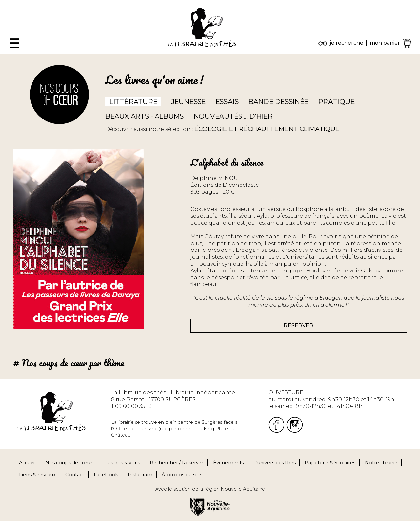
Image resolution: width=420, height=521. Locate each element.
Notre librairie (381, 463)
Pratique (336, 102)
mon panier (385, 43)
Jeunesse (188, 102)
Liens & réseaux (37, 475)
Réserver (299, 326)
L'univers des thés (274, 463)
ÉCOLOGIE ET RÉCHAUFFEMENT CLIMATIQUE (267, 129)
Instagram (140, 475)
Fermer (10, 3)
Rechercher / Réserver (177, 463)
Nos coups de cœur (69, 463)
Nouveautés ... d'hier (233, 116)
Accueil (27, 463)
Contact (75, 475)
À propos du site (181, 475)
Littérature (133, 102)
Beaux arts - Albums (145, 116)
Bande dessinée (278, 102)
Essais (227, 102)
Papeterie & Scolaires (330, 463)
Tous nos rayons (121, 463)
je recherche (346, 43)
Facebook (106, 475)
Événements (228, 463)
